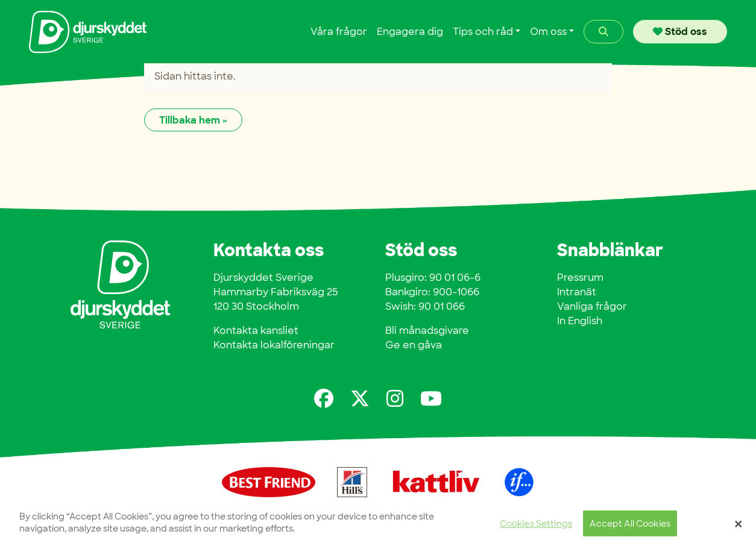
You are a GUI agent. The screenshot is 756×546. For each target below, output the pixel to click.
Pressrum (580, 278)
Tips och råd (483, 32)
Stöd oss (680, 32)
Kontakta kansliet (256, 331)
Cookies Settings (536, 523)
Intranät (577, 292)
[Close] (739, 524)
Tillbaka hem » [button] (193, 120)
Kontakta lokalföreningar (274, 345)
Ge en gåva (414, 345)
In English (580, 321)
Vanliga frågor (592, 306)
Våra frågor (339, 32)
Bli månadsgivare (427, 331)
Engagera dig (410, 32)
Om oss (548, 32)
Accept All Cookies (630, 523)
